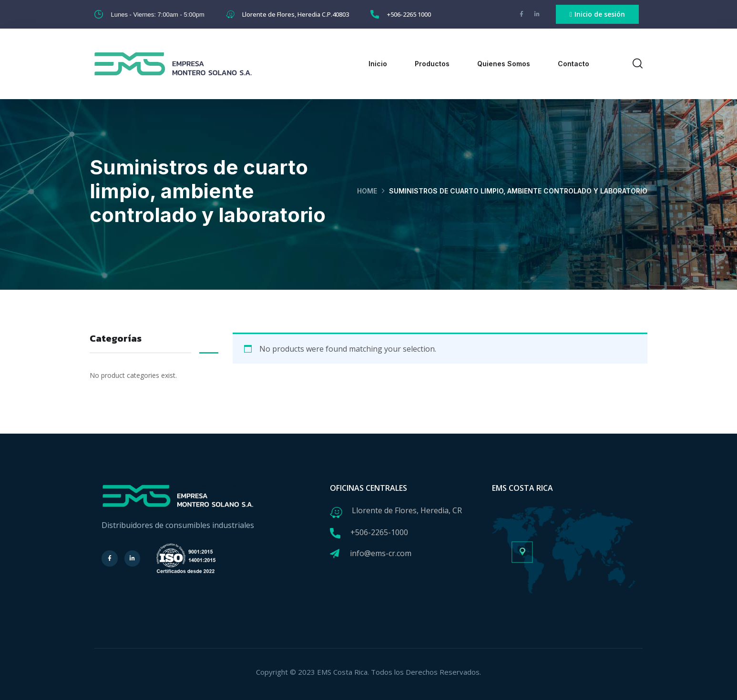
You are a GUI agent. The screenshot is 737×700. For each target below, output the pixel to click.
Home (367, 191)
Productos (432, 64)
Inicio (378, 64)
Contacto (573, 64)
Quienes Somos (504, 64)
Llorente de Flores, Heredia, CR (407, 510)
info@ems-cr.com (381, 553)
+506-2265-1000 (379, 532)
